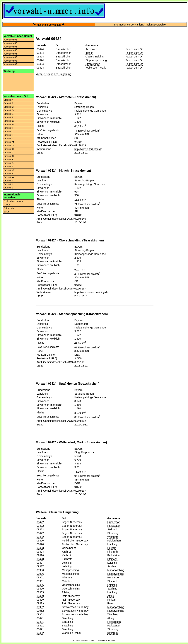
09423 (40, 548)
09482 (40, 633)
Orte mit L (8, 139)
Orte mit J (8, 132)
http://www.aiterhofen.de (88, 149)
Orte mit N (9, 146)
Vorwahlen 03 (10, 43)
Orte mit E (8, 114)
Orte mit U (9, 170)
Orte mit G (9, 121)
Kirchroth (112, 552)
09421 (40, 618)
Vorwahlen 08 (10, 61)
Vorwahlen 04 (10, 47)
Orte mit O (9, 149)
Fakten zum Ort (134, 49)
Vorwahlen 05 (10, 50)
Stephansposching (96, 60)
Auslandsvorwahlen (13, 201)
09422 (40, 522)
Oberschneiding (95, 57)
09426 (40, 585)
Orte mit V (8, 174)
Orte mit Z (8, 188)
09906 (40, 570)
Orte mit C (9, 107)
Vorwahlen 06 (10, 54)
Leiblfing (112, 544)
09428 (40, 552)
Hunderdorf (114, 522)
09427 (40, 563)
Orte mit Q (9, 156)
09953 (40, 592)
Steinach (112, 529)
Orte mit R (9, 160)
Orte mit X (8, 181)
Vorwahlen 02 (10, 40)
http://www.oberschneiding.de (91, 292)
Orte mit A (8, 100)
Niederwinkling (116, 574)
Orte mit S (8, 163)
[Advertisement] (18, 82)
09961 (40, 577)
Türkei (7, 205)
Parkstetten (114, 526)
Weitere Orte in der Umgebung (54, 74)
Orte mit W (9, 177)
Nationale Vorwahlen (49, 25)
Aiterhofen (91, 49)
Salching (112, 566)
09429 (40, 596)
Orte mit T (8, 167)
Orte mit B (8, 103)
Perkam (112, 548)
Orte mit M (9, 142)
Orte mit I (8, 128)
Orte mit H (9, 125)
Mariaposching (116, 570)
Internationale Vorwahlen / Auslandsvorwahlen (141, 25)
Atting (111, 596)
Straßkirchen (93, 64)
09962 (40, 607)
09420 (40, 541)
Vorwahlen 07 (10, 57)
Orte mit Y (8, 184)
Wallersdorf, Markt (96, 68)
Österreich (9, 208)
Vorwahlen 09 (10, 64)
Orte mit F (8, 117)
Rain (110, 603)
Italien (6, 212)
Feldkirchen (114, 541)
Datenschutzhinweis (106, 640)
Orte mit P (8, 153)
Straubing (113, 533)
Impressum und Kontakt (83, 640)
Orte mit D (9, 110)
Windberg (113, 537)
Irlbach (89, 53)
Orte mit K (8, 135)
